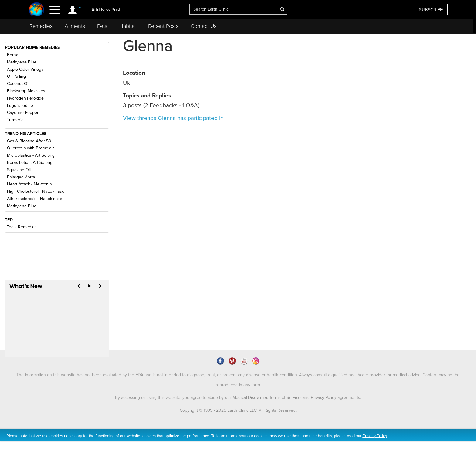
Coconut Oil (18, 84)
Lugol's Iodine (20, 105)
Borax (12, 55)
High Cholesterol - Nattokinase (36, 191)
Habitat (128, 26)
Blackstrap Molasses (26, 91)
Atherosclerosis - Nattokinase (35, 199)
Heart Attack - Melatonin (29, 184)
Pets (102, 26)
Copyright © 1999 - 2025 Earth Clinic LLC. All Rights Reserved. (238, 401)
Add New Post (106, 10)
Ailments (75, 26)
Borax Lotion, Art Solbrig (30, 163)
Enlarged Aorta (21, 177)
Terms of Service (285, 388)
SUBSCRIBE (431, 10)
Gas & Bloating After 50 (29, 141)
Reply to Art (21, 312)
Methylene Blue (22, 62)
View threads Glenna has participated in (173, 118)
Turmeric (15, 120)
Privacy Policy (324, 388)
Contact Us (204, 26)
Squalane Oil (19, 170)
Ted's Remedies (22, 227)
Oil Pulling (16, 76)
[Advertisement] (418, 86)
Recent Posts (163, 26)
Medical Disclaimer (250, 388)
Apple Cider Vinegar (26, 69)
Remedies (41, 26)
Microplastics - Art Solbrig (31, 155)
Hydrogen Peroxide (25, 98)
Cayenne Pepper (23, 112)
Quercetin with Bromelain (31, 148)
